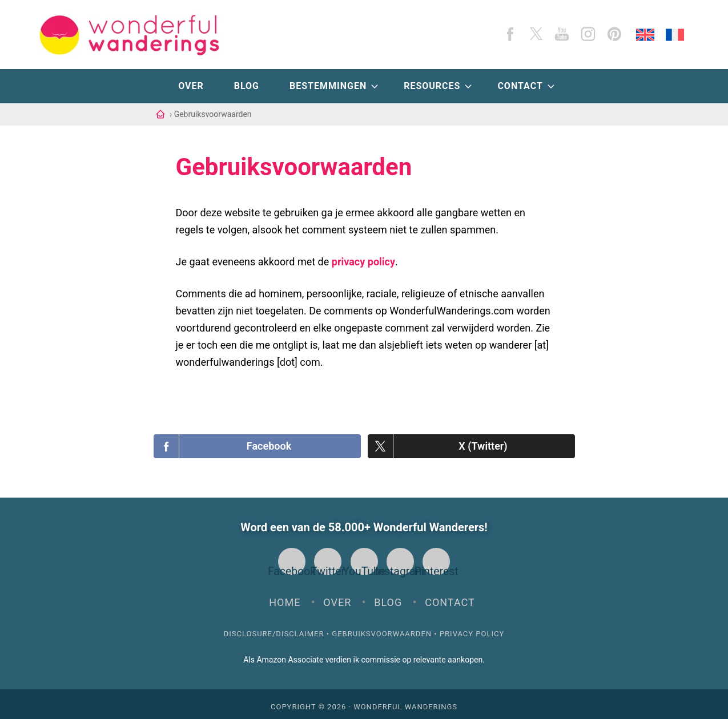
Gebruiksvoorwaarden (382, 629)
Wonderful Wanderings (405, 702)
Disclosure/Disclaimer (274, 629)
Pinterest (436, 562)
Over (337, 597)
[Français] (675, 35)
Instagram (400, 562)
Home (285, 597)
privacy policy (363, 262)
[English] (645, 35)
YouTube (364, 562)
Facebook (292, 562)
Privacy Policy (472, 629)
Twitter (328, 562)
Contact (450, 597)
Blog (388, 597)
